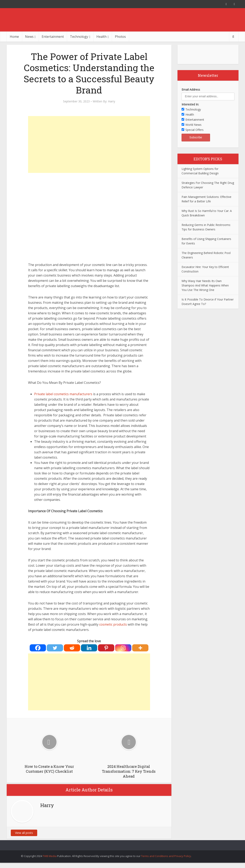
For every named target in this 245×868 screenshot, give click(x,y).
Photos (120, 37)
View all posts (24, 833)
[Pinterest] (106, 648)
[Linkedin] (89, 648)
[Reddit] (72, 648)
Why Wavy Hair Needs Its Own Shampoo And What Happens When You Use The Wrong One (205, 285)
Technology (79, 37)
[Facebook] (38, 648)
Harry (112, 101)
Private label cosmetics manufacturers (63, 394)
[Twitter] (55, 648)
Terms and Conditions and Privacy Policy (166, 856)
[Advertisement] (89, 144)
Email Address (191, 90)
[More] (140, 648)
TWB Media (50, 856)
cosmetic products (113, 624)
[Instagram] (123, 648)
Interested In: (190, 104)
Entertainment (53, 37)
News (29, 37)
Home (14, 37)
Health (101, 37)
